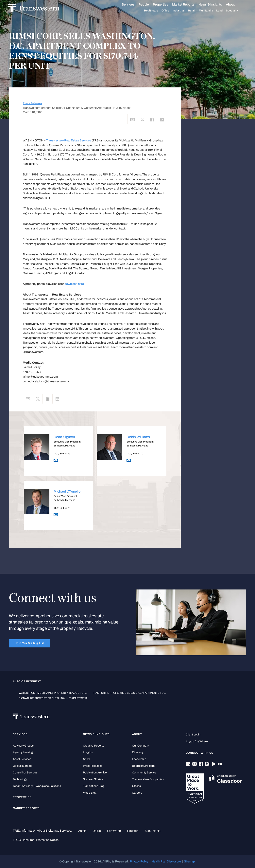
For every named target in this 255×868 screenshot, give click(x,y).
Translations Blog (94, 786)
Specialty (236, 11)
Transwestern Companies (148, 779)
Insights (88, 752)
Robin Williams (138, 437)
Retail (196, 11)
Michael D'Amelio (67, 491)
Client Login (193, 735)
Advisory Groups (23, 746)
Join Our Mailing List (30, 643)
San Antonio (153, 831)
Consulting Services (25, 773)
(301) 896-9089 (62, 454)
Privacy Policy (139, 861)
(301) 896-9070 (135, 454)
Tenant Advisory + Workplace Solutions (37, 786)
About (234, 5)
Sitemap (189, 861)
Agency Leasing (23, 752)
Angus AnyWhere (197, 741)
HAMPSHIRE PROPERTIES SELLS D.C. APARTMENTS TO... (130, 693)
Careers (137, 793)
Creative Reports (93, 746)
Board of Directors (143, 766)
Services (132, 5)
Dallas (97, 831)
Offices (136, 786)
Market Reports (187, 4)
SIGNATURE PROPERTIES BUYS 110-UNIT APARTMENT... (54, 698)
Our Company (141, 746)
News (86, 759)
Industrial (183, 11)
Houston (133, 831)
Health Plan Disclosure (166, 861)
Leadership (139, 759)
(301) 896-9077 (62, 508)
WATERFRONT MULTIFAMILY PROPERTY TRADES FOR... (53, 693)
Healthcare (155, 11)
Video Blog (90, 793)
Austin (82, 831)
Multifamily (210, 11)
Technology (20, 779)
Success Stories (93, 779)
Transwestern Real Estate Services (69, 140)
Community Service (144, 773)
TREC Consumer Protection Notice (36, 840)
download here (74, 284)
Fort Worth (114, 831)
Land (224, 11)
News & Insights (214, 5)
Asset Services (22, 759)
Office (170, 11)
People (148, 4)
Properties (165, 4)
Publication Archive (95, 773)
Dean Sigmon (64, 437)
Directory (138, 752)
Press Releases (32, 103)
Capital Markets (23, 766)
